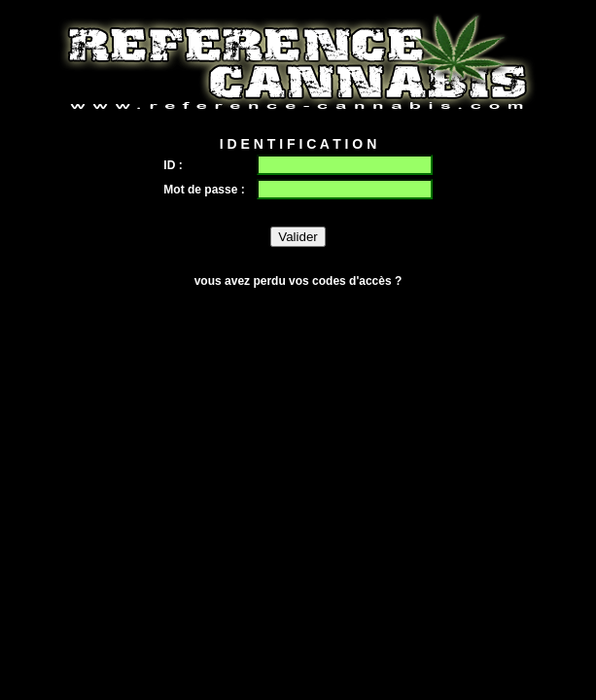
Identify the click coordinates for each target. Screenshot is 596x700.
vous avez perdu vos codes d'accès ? (298, 281)
